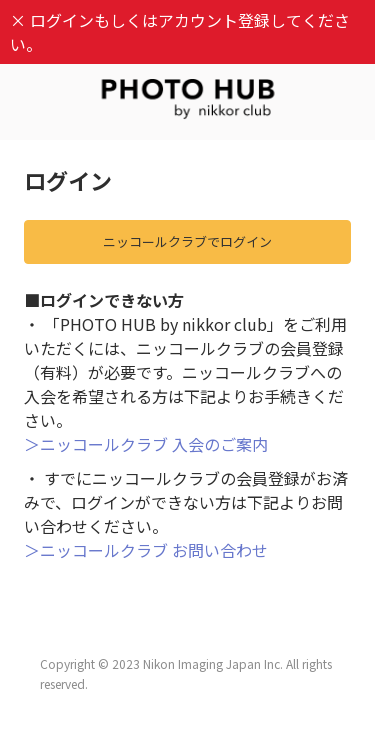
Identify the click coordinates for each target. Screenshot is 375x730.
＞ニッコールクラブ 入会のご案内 (146, 444)
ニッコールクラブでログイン (187, 241)
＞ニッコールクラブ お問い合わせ (146, 550)
